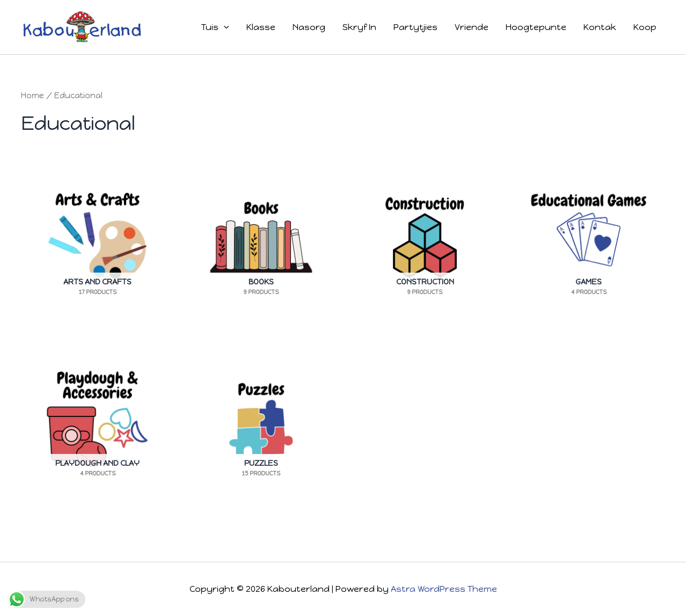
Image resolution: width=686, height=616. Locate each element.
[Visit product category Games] (589, 236)
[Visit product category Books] (261, 236)
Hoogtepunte (536, 27)
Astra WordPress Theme (444, 589)
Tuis (215, 27)
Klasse (261, 27)
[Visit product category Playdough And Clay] (97, 417)
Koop (645, 27)
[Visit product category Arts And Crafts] (97, 236)
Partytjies (415, 27)
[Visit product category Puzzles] (261, 417)
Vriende (472, 27)
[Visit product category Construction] (425, 236)
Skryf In (359, 27)
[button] (224, 27)
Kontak (600, 27)
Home (32, 96)
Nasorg (309, 27)
